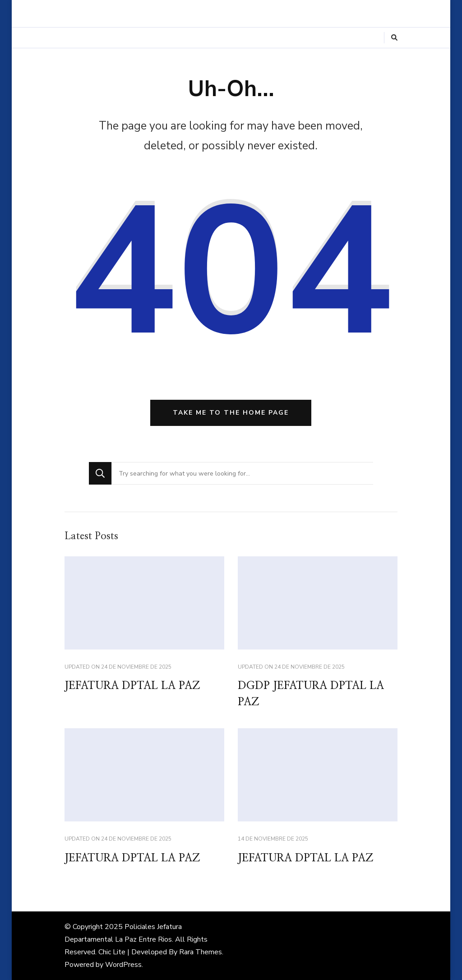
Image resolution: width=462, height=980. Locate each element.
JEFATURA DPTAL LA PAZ (132, 686)
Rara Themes (201, 952)
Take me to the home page (231, 413)
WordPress (123, 965)
